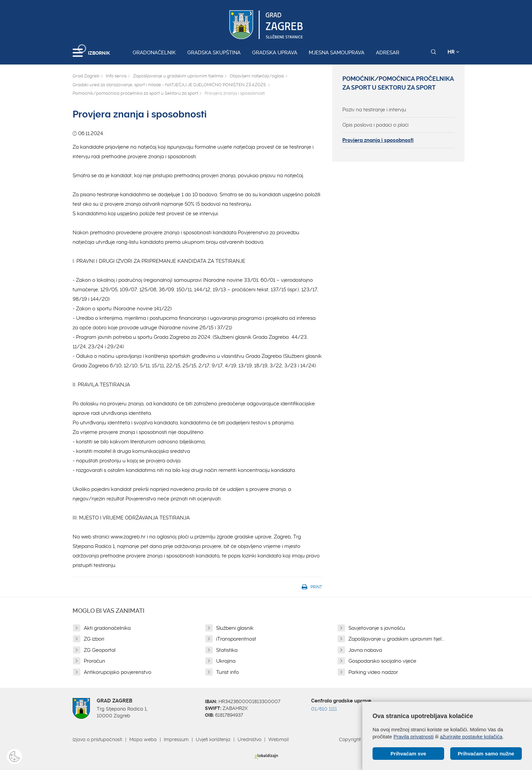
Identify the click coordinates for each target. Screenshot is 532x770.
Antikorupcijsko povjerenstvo (118, 672)
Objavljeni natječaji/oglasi (257, 76)
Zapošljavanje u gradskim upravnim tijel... (396, 639)
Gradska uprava (275, 53)
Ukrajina (226, 661)
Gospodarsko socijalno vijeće (382, 661)
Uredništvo (249, 739)
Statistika (227, 650)
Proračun (94, 661)
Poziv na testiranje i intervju (374, 110)
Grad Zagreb (86, 76)
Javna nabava (365, 650)
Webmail (279, 739)
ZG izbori (94, 639)
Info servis (116, 76)
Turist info (227, 672)
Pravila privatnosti (414, 737)
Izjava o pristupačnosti (97, 739)
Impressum (176, 739)
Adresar (388, 53)
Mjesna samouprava (337, 53)
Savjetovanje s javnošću (377, 628)
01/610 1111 (324, 709)
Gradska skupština (214, 53)
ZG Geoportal (100, 650)
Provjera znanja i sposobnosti (378, 140)
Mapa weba (143, 739)
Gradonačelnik (154, 53)
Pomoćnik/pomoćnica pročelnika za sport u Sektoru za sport (135, 93)
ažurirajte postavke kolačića (471, 737)
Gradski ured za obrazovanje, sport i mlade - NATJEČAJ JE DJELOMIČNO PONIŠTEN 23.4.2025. (169, 85)
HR (453, 52)
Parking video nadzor (373, 672)
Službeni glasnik (235, 628)
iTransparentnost (236, 639)
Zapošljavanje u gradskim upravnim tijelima (178, 76)
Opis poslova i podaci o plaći (375, 125)
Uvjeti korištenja (213, 739)
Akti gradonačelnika (107, 628)
